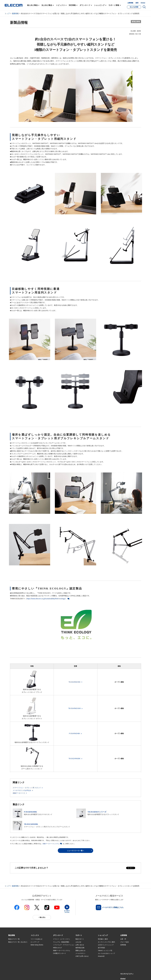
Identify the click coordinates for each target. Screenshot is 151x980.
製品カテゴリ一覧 (14, 939)
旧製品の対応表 (36, 962)
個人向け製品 (32, 5)
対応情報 (72, 5)
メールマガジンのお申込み (22, 790)
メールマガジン (80, 953)
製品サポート (80, 939)
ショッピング (99, 5)
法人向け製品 (47, 5)
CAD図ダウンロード (60, 953)
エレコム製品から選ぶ (38, 956)
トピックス (60, 5)
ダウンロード (85, 5)
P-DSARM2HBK (75, 733)
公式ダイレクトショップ (106, 945)
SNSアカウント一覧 (14, 973)
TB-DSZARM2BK (74, 759)
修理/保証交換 (80, 948)
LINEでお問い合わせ (82, 956)
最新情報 (15, 13)
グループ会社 (125, 942)
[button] (35, 935)
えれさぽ (78, 942)
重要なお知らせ (80, 951)
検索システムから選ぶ (38, 959)
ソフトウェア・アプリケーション (64, 945)
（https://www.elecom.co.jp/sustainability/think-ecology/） (46, 599)
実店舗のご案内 (103, 939)
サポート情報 (114, 5)
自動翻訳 (83, 973)
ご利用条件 (34, 973)
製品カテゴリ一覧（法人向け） (18, 942)
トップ (7, 13)
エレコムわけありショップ (106, 953)
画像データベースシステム (51, 844)
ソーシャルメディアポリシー (61, 973)
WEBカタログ (58, 948)
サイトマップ (25, 973)
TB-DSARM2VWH (74, 708)
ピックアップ (35, 942)
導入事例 (11, 953)
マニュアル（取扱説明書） (62, 942)
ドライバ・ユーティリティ (62, 939)
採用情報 (123, 945)
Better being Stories (37, 945)
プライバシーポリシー (45, 973)
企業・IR (123, 939)
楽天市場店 (101, 948)
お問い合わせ (80, 945)
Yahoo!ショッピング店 (105, 951)
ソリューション (13, 951)
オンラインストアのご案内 (106, 942)
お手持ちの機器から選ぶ (38, 953)
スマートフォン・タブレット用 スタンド (27, 788)
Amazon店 (101, 956)
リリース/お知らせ (37, 939)
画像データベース (19, 793)
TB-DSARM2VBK (74, 682)
